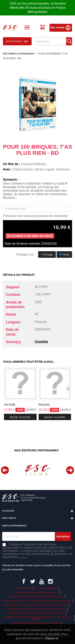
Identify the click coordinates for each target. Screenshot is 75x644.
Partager (47, 254)
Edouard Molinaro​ (34, 164)
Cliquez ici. (52, 638)
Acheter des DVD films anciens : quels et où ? (37, 593)
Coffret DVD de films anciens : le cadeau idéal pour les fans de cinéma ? (37, 601)
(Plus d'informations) (22, 558)
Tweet (64, 254)
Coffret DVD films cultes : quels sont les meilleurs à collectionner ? (37, 605)
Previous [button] (5, 470)
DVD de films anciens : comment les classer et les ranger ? (37, 613)
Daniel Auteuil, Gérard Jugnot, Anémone (42, 169)
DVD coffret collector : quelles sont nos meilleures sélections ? (37, 609)
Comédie (41, 342)
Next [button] (70, 470)
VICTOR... (11, 405)
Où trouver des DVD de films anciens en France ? (37, 623)
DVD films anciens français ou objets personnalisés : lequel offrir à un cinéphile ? (37, 618)
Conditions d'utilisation (46, 588)
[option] (37, 470)
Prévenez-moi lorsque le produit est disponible (35, 216)
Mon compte (61, 28)
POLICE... (45, 405)
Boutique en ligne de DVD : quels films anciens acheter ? (37, 596)
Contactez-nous (24, 588)
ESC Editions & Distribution (19, 54)
